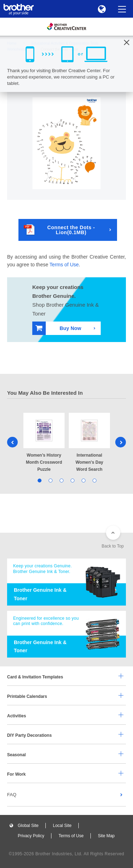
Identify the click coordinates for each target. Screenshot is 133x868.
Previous (12, 442)
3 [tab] (61, 480)
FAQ (12, 795)
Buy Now (58, 328)
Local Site (62, 826)
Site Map (106, 836)
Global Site (28, 826)
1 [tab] (39, 480)
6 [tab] (94, 480)
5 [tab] (83, 480)
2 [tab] (50, 480)
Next (121, 442)
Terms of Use (64, 265)
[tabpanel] (44, 443)
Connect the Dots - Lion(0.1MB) (59, 230)
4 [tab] (72, 480)
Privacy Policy (31, 836)
